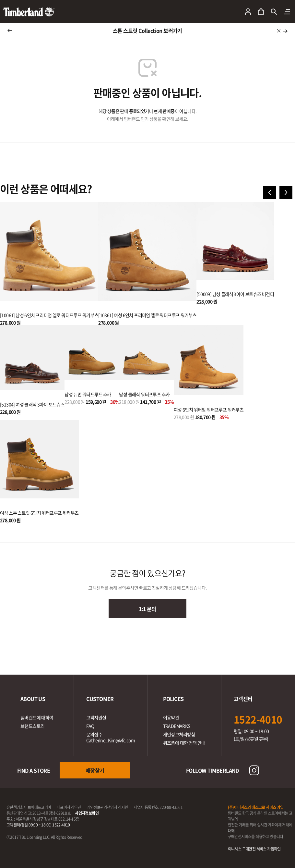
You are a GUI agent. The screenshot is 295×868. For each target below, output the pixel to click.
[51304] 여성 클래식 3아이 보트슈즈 (32, 404)
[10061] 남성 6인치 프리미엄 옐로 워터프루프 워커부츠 (49, 315)
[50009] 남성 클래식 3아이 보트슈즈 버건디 (235, 294)
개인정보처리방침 (179, 734)
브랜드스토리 (32, 726)
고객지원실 (96, 717)
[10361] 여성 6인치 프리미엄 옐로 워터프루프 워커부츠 (147, 315)
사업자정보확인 (87, 813)
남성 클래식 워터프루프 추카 (144, 394)
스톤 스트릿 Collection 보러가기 (147, 31)
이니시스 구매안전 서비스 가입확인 (254, 849)
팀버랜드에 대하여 (37, 717)
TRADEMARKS (177, 726)
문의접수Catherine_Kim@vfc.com (111, 737)
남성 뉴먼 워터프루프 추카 (88, 394)
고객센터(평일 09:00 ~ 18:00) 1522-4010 (38, 825)
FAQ (90, 726)
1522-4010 (258, 719)
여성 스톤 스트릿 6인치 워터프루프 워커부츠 (39, 513)
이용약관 (171, 717)
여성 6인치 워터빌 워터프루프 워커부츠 (209, 410)
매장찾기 (95, 770)
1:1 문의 (147, 609)
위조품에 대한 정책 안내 (184, 743)
